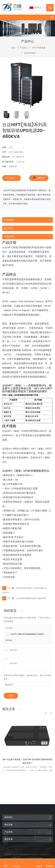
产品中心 (24, 48)
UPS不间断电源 (39, 48)
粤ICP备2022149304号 (29, 855)
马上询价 (11, 178)
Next (51, 714)
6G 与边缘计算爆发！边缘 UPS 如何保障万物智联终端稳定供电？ (28, 761)
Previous (45, 714)
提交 (11, 696)
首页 (13, 48)
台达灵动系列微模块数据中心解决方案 (31, 598)
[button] (47, 85)
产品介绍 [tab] (9, 237)
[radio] (27, 637)
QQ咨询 (39, 178)
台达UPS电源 (30, 53)
